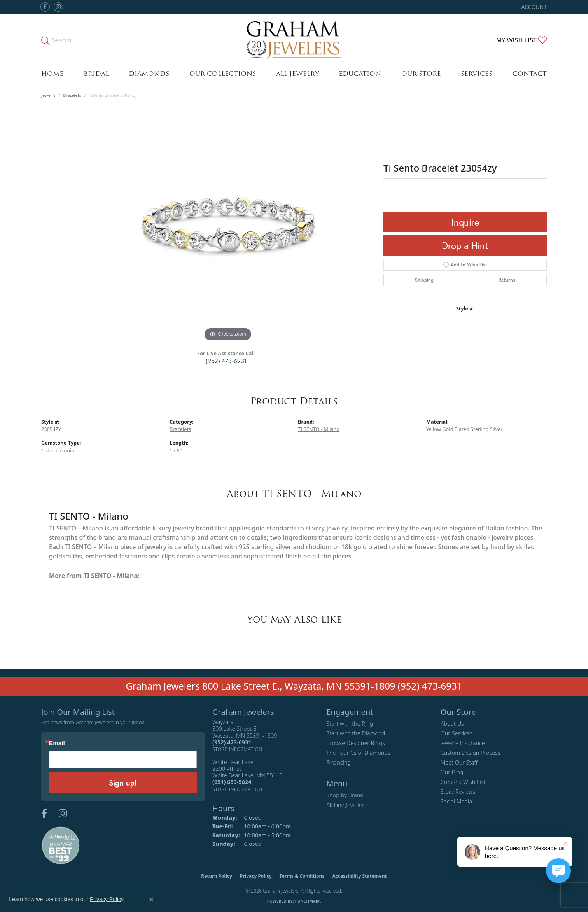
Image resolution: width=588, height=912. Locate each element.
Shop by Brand (345, 795)
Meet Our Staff (459, 762)
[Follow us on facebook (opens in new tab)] (45, 7)
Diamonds (149, 74)
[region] (228, 227)
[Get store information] (237, 749)
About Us (452, 724)
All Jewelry (297, 74)
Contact (530, 74)
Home (52, 74)
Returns (507, 280)
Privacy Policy (256, 876)
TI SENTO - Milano (319, 429)
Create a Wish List (463, 782)
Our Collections (223, 74)
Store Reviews (458, 792)
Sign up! (123, 783)
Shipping (424, 280)
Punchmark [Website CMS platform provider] (308, 901)
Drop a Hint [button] (465, 245)
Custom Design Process (471, 753)
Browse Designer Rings (355, 743)
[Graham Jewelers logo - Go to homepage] (294, 40)
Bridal (96, 74)
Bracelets (72, 95)
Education (360, 74)
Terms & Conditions (302, 876)
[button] (533, 7)
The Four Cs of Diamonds (358, 753)
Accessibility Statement (359, 876)
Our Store (421, 74)
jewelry (48, 95)
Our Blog (452, 772)
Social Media (457, 801)
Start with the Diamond (356, 733)
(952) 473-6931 (226, 361)
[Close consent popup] (151, 900)
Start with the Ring (350, 724)
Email (57, 743)
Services (477, 74)
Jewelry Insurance (463, 743)
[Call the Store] (232, 742)
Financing (339, 762)
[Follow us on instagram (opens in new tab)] (58, 7)
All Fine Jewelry (345, 805)
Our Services (457, 733)
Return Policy (217, 876)
